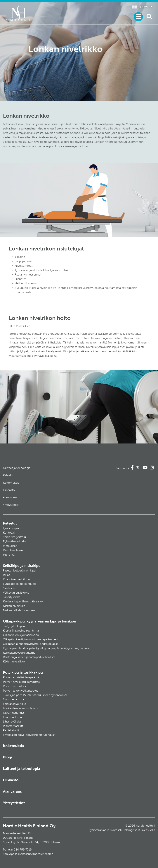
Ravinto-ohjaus (13, 550)
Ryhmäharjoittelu (14, 541)
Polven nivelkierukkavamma (22, 682)
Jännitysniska (12, 597)
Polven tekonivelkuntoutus (21, 691)
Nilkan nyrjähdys (14, 713)
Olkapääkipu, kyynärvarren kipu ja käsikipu (40, 621)
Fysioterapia (11, 528)
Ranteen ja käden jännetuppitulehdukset (29, 657)
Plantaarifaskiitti (13, 726)
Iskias (6, 575)
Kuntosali (9, 533)
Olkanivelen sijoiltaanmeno (21, 635)
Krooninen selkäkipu (16, 579)
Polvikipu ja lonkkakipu (23, 672)
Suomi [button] (140, 7)
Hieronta (9, 555)
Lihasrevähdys (12, 721)
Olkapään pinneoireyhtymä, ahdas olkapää (31, 644)
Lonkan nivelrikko (15, 704)
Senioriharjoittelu (14, 537)
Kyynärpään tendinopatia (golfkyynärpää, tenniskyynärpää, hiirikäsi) (47, 648)
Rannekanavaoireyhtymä (19, 653)
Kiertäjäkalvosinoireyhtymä (21, 631)
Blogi (7, 757)
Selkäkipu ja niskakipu (22, 566)
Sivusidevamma (13, 699)
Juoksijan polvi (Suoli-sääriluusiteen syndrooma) (35, 695)
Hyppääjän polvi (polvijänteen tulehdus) (29, 735)
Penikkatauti (11, 730)
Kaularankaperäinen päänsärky (23, 601)
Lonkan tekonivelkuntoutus (21, 708)
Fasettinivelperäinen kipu (19, 570)
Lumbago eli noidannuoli (19, 584)
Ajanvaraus (10, 497)
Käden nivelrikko (14, 661)
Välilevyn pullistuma (16, 593)
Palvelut (8, 475)
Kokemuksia (11, 483)
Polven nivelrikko (14, 686)
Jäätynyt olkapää (14, 626)
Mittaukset (10, 546)
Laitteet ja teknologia (17, 468)
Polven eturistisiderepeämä (21, 677)
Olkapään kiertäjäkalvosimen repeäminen (30, 639)
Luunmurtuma (12, 717)
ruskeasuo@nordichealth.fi (36, 854)
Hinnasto (9, 490)
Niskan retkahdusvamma (19, 610)
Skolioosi (9, 588)
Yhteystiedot (11, 505)
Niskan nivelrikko (14, 606)
